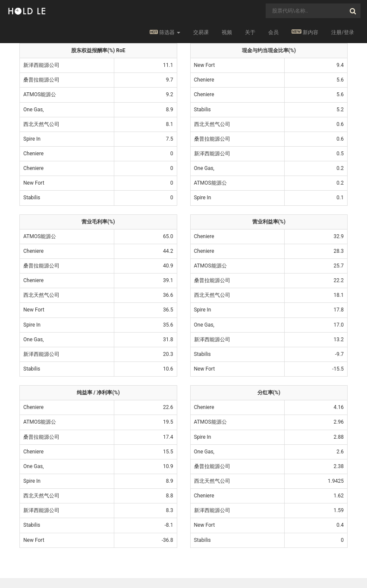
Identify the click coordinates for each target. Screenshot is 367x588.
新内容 (305, 32)
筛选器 (165, 32)
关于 (250, 32)
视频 (227, 32)
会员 (273, 32)
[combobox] (313, 11)
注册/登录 (343, 32)
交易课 (201, 32)
